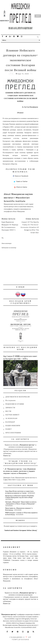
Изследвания (11, 400)
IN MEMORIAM (11, 418)
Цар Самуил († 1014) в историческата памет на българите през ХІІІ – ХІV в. (20, 357)
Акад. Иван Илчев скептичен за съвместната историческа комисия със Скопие (19, 492)
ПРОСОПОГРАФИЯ (13, 433)
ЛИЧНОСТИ (10, 408)
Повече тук (7, 456)
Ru (13, 74)
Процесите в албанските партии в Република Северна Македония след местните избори (20, 497)
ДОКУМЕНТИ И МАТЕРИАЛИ (18, 397)
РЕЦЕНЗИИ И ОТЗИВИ (15, 404)
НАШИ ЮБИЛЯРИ (13, 426)
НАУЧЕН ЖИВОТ (12, 415)
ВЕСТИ (8, 411)
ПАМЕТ (9, 429)
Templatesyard (21, 640)
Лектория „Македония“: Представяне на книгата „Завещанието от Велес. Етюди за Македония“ (21, 503)
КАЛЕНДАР (10, 422)
